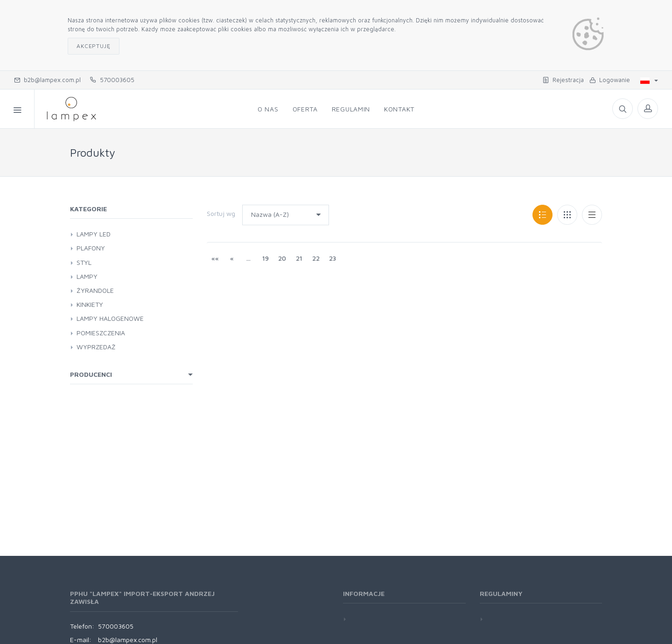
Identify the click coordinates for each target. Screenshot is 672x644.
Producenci (91, 374)
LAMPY (87, 276)
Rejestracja (563, 80)
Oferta (305, 109)
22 (316, 258)
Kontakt (399, 109)
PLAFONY (91, 248)
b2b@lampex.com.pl (47, 80)
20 (282, 258)
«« (215, 258)
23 (332, 258)
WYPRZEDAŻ (96, 347)
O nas (268, 109)
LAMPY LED (94, 234)
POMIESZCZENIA (101, 333)
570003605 (112, 80)
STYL (84, 262)
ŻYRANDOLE (95, 290)
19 (266, 258)
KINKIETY (90, 304)
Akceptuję (94, 46)
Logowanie (610, 80)
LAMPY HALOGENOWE (110, 318)
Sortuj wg (221, 213)
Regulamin (351, 109)
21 (299, 258)
